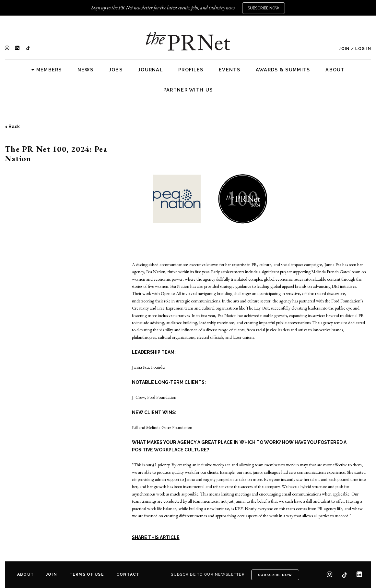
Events (229, 70)
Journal (150, 70)
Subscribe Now (264, 8)
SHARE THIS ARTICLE (156, 537)
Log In (363, 49)
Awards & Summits (283, 70)
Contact (128, 574)
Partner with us (188, 90)
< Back (12, 127)
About (335, 70)
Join (344, 49)
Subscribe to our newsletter (208, 574)
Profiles (191, 70)
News (85, 70)
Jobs (116, 70)
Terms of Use (87, 574)
